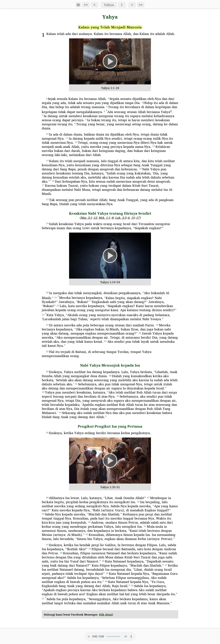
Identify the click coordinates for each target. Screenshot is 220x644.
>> (141, 5)
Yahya (109, 5)
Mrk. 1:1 (104, 218)
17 (138, 218)
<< (86, 5)
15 (133, 218)
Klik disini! (106, 615)
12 (95, 218)
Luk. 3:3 (121, 218)
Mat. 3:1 (86, 218)
